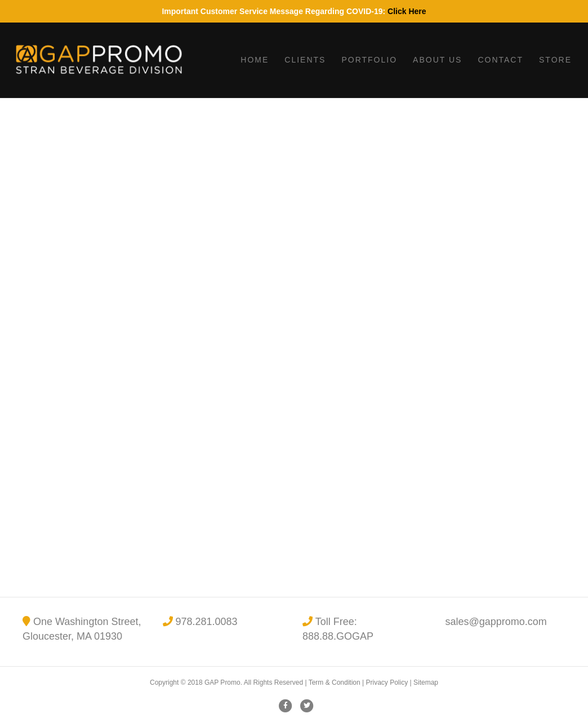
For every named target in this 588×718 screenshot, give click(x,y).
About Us (437, 60)
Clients (305, 60)
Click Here (407, 11)
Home (255, 60)
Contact (500, 60)
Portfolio (369, 60)
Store (555, 60)
